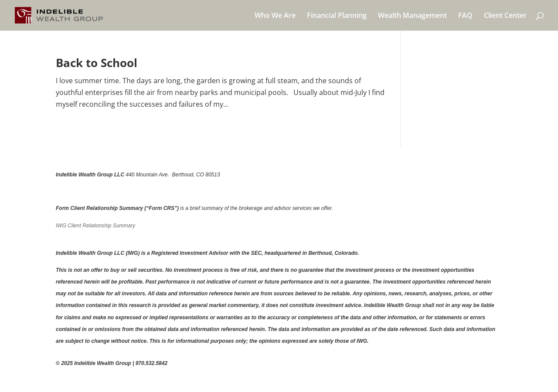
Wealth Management (412, 16)
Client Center (505, 16)
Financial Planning (337, 16)
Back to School (97, 63)
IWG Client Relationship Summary (95, 226)
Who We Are (275, 16)
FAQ (465, 16)
